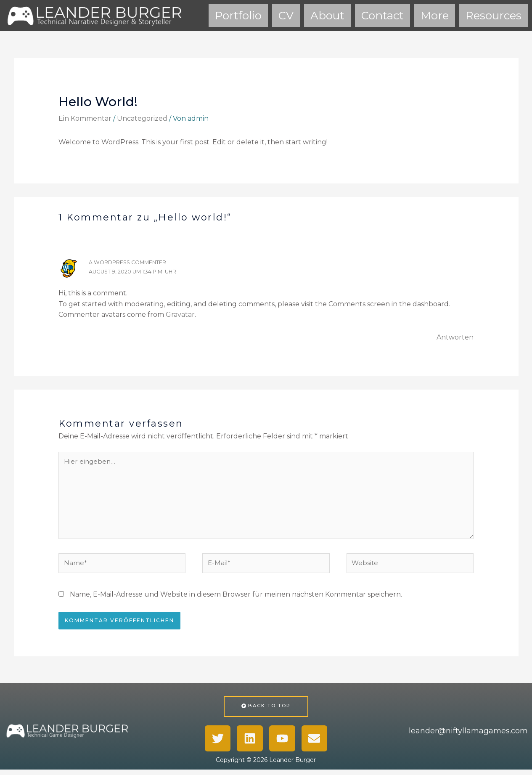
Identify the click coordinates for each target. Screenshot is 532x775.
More (435, 15)
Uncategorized (142, 117)
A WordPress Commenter (129, 261)
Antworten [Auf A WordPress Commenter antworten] (455, 336)
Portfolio (238, 15)
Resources (494, 15)
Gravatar (180, 314)
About (327, 15)
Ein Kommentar (85, 117)
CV (286, 15)
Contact (382, 15)
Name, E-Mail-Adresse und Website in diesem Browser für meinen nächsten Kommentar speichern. (236, 599)
